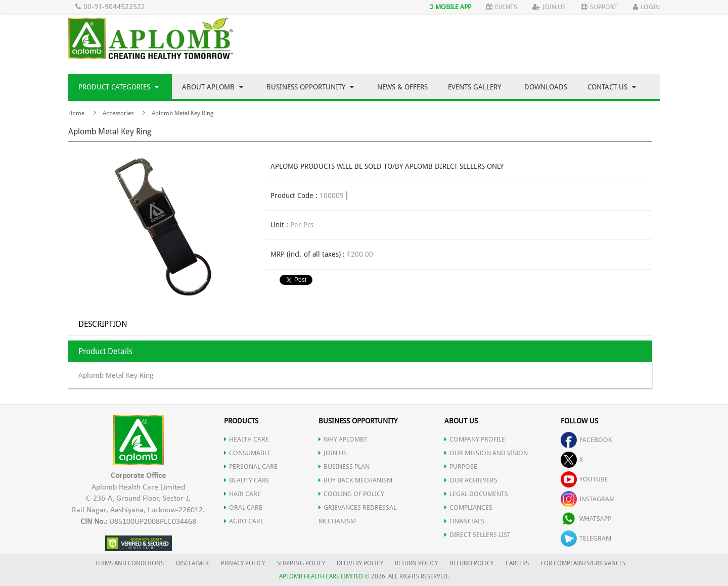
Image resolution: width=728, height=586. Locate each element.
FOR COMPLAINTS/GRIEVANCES (583, 563)
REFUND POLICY (472, 563)
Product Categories (119, 87)
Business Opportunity (310, 87)
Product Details (105, 351)
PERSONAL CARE (251, 467)
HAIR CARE (242, 494)
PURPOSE (461, 467)
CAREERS (517, 563)
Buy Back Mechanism (355, 480)
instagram (588, 499)
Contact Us (612, 87)
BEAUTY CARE (247, 480)
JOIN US (333, 453)
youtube (584, 479)
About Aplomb (213, 87)
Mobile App (450, 7)
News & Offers (402, 87)
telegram (586, 538)
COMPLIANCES (468, 507)
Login (646, 7)
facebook (586, 440)
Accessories (118, 113)
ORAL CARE (243, 507)
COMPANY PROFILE (475, 439)
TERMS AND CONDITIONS (129, 563)
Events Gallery (474, 87)
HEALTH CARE (246, 439)
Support (599, 7)
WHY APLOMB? (343, 439)
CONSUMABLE (247, 453)
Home (76, 113)
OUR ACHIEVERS (471, 480)
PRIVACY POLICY (243, 563)
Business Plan (344, 467)
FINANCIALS (464, 521)
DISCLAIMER (192, 563)
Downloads (546, 87)
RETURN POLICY (416, 563)
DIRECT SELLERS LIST (477, 535)
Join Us (549, 7)
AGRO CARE (244, 521)
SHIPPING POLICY (302, 563)
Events (502, 7)
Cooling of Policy (351, 494)
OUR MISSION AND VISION (486, 453)
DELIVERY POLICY (360, 563)
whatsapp (586, 519)
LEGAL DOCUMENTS (476, 494)
